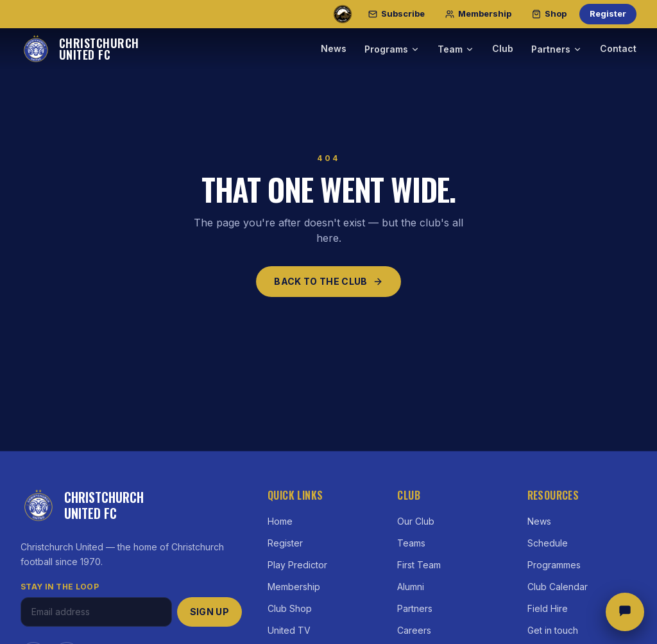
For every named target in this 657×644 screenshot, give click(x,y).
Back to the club (328, 281)
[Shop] (549, 14)
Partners (557, 49)
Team (456, 49)
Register (608, 13)
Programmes (554, 565)
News (334, 48)
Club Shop (290, 608)
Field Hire (548, 608)
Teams (411, 543)
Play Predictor (297, 565)
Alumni (411, 587)
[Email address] (96, 612)
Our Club (416, 521)
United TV (289, 630)
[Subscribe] (397, 14)
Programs (386, 49)
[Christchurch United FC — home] (80, 49)
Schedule (548, 543)
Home (280, 521)
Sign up (209, 612)
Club (503, 48)
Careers (414, 630)
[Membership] (478, 14)
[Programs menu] (415, 49)
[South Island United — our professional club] (343, 14)
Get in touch (553, 630)
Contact (618, 48)
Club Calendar (558, 587)
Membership (294, 587)
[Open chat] (625, 612)
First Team (419, 565)
